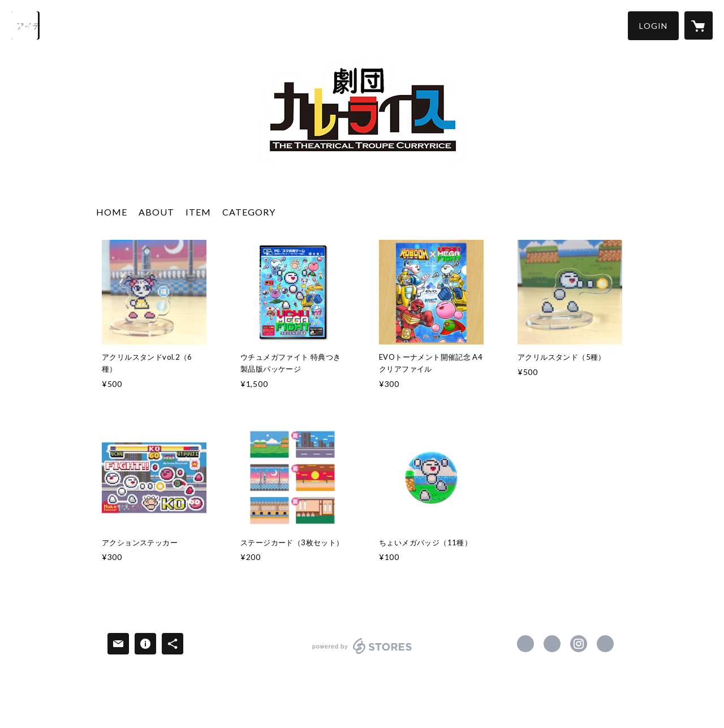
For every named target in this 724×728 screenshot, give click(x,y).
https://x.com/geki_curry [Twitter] (552, 644)
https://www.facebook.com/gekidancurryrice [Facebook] (525, 644)
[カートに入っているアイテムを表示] (699, 25)
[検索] (25, 25)
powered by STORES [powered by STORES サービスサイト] (362, 654)
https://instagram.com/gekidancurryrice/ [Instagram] (579, 644)
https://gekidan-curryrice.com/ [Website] (605, 644)
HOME (112, 212)
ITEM (198, 212)
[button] (653, 26)
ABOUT (156, 212)
